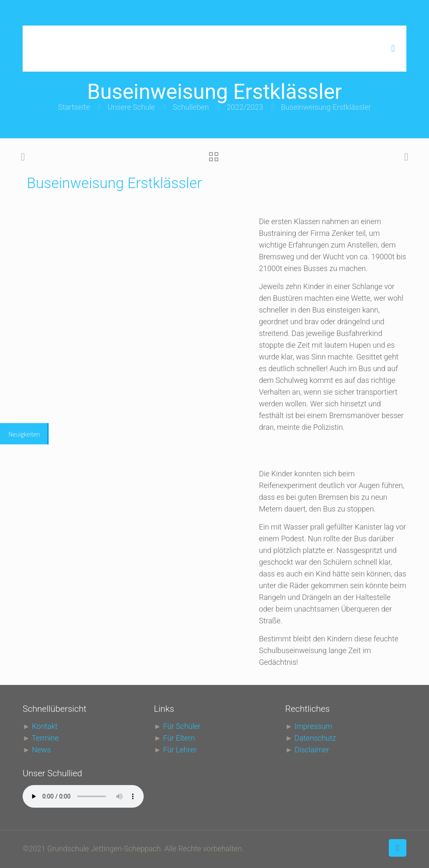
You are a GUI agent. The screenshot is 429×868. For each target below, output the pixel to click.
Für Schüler (182, 726)
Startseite (74, 107)
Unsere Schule (131, 107)
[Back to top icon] (398, 848)
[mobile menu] (393, 49)
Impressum (313, 726)
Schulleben (191, 107)
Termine (45, 738)
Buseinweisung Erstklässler (326, 107)
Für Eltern (179, 738)
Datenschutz (315, 738)
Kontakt (45, 726)
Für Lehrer (180, 750)
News (41, 750)
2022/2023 (245, 107)
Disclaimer (312, 750)
